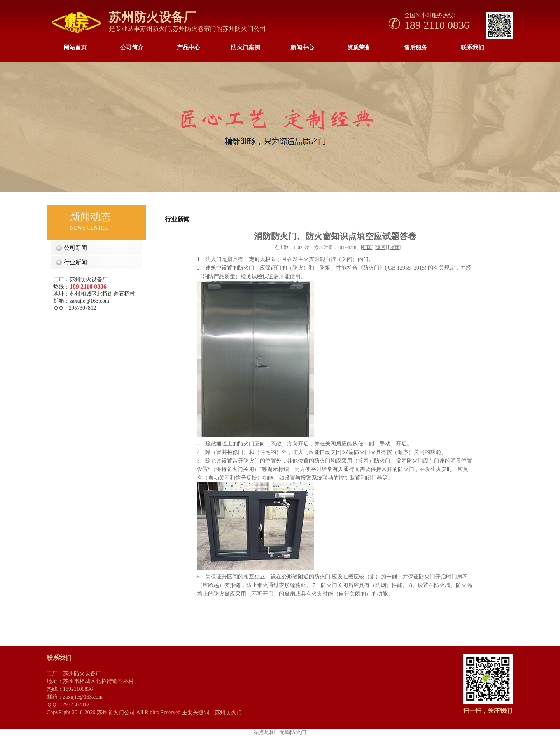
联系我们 (472, 47)
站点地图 (264, 732)
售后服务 (416, 47)
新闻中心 (302, 47)
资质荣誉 (359, 47)
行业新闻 (74, 262)
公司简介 (132, 47)
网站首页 (75, 47)
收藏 (394, 247)
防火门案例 (246, 47)
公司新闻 (74, 248)
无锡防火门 (293, 732)
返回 (381, 247)
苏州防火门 (156, 29)
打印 (367, 247)
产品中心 (189, 47)
